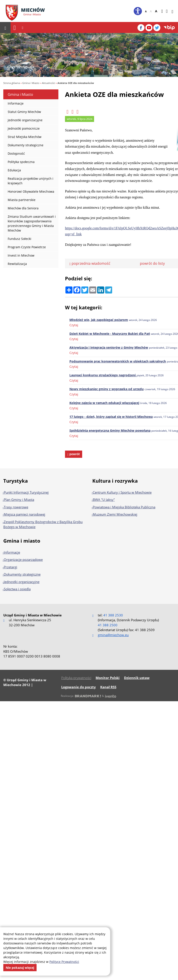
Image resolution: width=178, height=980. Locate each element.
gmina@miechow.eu (113, 635)
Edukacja (14, 170)
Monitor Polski (108, 678)
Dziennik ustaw (137, 678)
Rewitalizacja (17, 264)
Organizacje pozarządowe (23, 560)
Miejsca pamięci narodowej (24, 514)
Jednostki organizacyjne (25, 120)
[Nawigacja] (15, 28)
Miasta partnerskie (22, 200)
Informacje (16, 103)
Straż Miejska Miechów (25, 137)
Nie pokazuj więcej (20, 968)
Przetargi (10, 567)
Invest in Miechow (21, 255)
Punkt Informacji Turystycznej (26, 492)
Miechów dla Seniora (23, 208)
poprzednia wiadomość (90, 263)
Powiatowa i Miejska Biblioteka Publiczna (124, 507)
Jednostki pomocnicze (24, 128)
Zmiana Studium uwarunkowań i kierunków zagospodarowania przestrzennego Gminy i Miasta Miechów (32, 223)
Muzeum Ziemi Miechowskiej (115, 514)
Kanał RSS (108, 687)
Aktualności (48, 83)
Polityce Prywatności (64, 962)
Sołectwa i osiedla (17, 589)
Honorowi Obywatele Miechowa (31, 191)
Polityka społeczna (21, 162)
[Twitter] (157, 28)
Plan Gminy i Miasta (19, 500)
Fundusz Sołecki (19, 239)
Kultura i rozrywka (115, 481)
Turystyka (16, 481)
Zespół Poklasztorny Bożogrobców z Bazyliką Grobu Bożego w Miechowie (43, 524)
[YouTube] (149, 28)
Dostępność (16, 153)
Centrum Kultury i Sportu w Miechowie (122, 492)
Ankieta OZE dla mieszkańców (76, 83)
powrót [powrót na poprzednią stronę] (74, 454)
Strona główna (12, 83)
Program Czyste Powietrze (27, 247)
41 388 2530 (113, 615)
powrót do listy (152, 263)
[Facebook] (141, 28)
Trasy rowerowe (16, 507)
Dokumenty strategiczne (26, 145)
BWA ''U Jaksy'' (104, 500)
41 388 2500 (108, 625)
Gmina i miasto (22, 541)
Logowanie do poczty (79, 687)
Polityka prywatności (76, 678)
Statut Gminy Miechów (24, 112)
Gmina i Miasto (31, 83)
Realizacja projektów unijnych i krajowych (31, 181)
